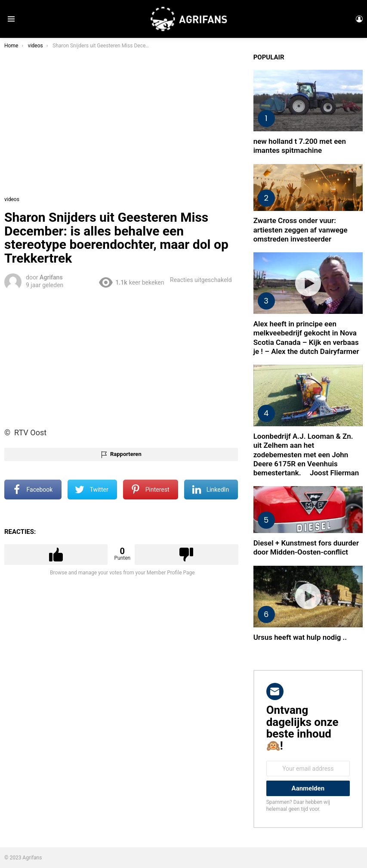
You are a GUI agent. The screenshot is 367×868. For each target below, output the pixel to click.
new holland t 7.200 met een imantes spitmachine (300, 146)
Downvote (186, 555)
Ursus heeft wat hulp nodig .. (300, 637)
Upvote (56, 555)
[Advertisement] (122, 357)
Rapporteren (126, 454)
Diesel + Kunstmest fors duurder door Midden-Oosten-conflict (306, 547)
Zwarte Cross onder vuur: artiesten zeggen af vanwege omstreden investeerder (301, 230)
